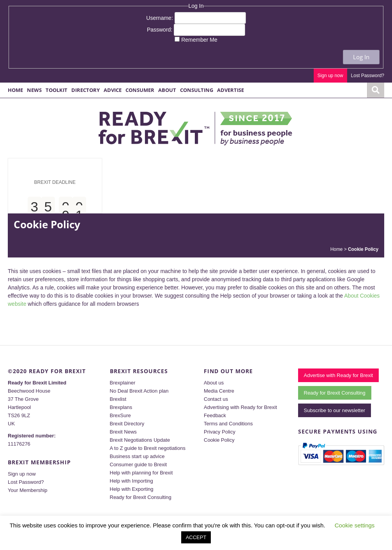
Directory (86, 90)
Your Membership (27, 490)
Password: (160, 30)
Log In (361, 57)
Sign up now (330, 76)
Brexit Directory (127, 424)
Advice (113, 90)
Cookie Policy (219, 440)
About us (214, 383)
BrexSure (120, 415)
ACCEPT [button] (196, 537)
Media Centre (219, 391)
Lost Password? (368, 76)
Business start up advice (137, 456)
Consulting (197, 90)
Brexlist (118, 399)
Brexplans (121, 407)
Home (15, 90)
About (167, 90)
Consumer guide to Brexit (139, 465)
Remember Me (199, 40)
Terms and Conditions (228, 424)
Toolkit (57, 90)
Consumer (140, 90)
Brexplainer (123, 383)
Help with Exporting (132, 489)
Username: (160, 18)
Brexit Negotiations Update (140, 440)
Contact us (216, 399)
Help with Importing (132, 481)
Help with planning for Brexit (141, 473)
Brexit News (123, 432)
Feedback (215, 415)
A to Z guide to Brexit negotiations (148, 448)
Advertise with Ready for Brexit (339, 375)
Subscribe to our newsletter (335, 410)
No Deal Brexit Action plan (139, 391)
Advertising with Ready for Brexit (240, 407)
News (34, 90)
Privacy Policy (220, 432)
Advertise (230, 90)
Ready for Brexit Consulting (141, 497)
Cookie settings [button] (355, 525)
